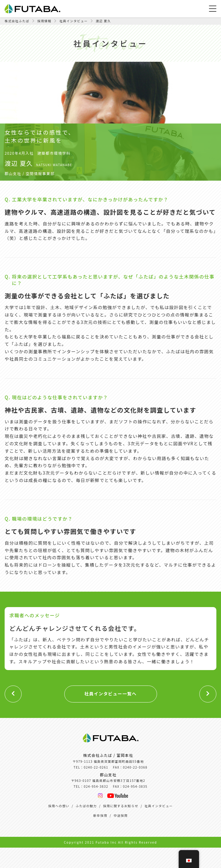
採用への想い (59, 806)
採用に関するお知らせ (121, 806)
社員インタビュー (159, 806)
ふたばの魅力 (86, 806)
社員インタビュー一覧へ (110, 694)
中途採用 (121, 815)
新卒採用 (100, 815)
